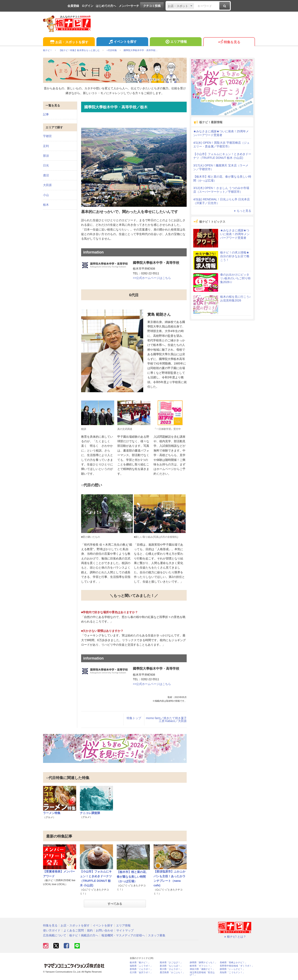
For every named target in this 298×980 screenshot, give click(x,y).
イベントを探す (122, 42)
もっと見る (242, 211)
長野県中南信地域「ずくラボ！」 (237, 966)
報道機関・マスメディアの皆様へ (123, 935)
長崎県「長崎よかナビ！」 (233, 963)
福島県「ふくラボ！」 (141, 966)
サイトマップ (125, 930)
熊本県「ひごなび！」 (171, 963)
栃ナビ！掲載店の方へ (84, 935)
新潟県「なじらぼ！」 (171, 966)
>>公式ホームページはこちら (152, 278)
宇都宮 (47, 136)
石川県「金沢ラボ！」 (141, 972)
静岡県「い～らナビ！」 (232, 969)
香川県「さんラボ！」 (171, 969)
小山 (46, 195)
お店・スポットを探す (69, 42)
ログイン (88, 6)
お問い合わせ (105, 930)
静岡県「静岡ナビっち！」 (203, 963)
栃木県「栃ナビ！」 (140, 963)
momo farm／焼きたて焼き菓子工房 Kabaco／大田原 (166, 719)
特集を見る (229, 42)
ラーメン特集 (52, 813)
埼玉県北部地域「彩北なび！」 (202, 974)
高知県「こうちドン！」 (232, 972)
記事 (46, 114)
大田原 (47, 185)
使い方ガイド (52, 930)
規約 (90, 930)
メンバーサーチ (129, 6)
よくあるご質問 (74, 930)
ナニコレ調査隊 (90, 813)
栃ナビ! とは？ (235, 937)
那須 (46, 156)
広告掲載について (55, 935)
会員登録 (73, 6)
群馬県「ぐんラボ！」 (141, 969)
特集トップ (134, 718)
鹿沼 (46, 175)
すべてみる (115, 904)
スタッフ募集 (157, 935)
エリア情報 (176, 42)
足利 (46, 146)
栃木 (46, 205)
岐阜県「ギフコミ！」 (201, 966)
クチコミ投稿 (152, 6)
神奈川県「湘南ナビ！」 (202, 969)
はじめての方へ (106, 6)
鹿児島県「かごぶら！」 (172, 972)
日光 (46, 165)
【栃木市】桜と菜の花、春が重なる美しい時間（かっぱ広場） (133, 877)
